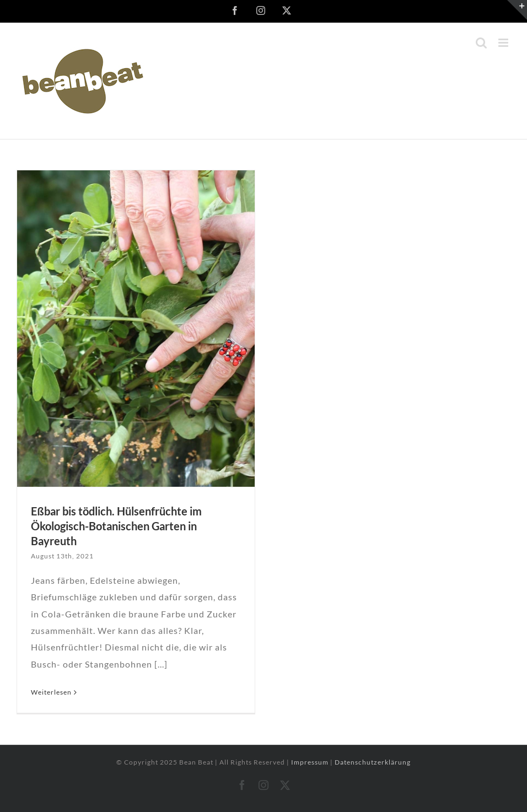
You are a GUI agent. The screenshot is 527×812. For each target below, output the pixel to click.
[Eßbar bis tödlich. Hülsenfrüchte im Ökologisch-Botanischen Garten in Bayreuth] (136, 329)
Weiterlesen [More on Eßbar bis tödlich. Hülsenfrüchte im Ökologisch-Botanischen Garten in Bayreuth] (51, 692)
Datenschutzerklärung (373, 762)
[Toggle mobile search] (482, 43)
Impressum (311, 762)
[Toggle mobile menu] (504, 43)
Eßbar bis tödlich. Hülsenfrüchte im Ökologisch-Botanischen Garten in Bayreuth (116, 526)
